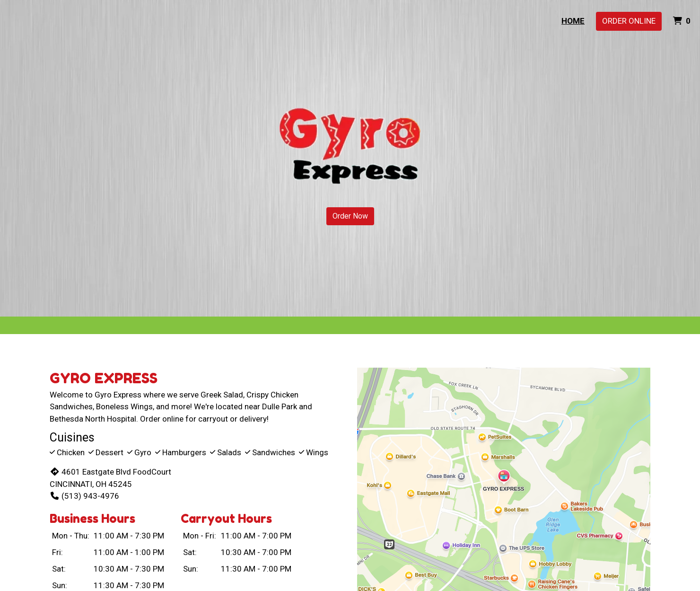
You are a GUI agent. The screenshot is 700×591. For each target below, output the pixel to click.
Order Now (350, 216)
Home (573, 21)
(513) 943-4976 (84, 496)
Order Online (629, 21)
